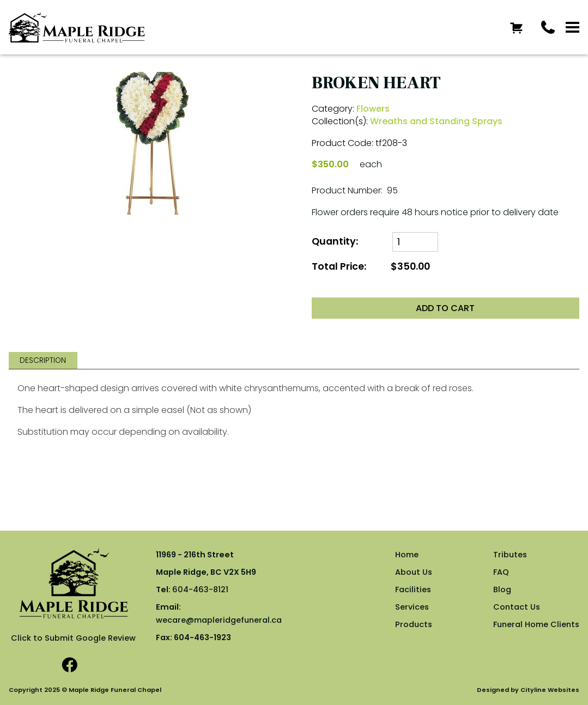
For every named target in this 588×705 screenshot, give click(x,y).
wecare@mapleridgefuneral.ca (219, 620)
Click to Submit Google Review (73, 638)
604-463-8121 (200, 589)
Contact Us (517, 607)
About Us (414, 572)
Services (412, 607)
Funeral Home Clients (536, 624)
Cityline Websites (550, 690)
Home (407, 555)
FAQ (501, 572)
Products (414, 624)
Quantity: (335, 242)
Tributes (510, 555)
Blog (502, 589)
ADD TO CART (445, 308)
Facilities (413, 589)
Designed (493, 690)
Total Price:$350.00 (371, 267)
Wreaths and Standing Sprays (436, 121)
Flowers (373, 109)
